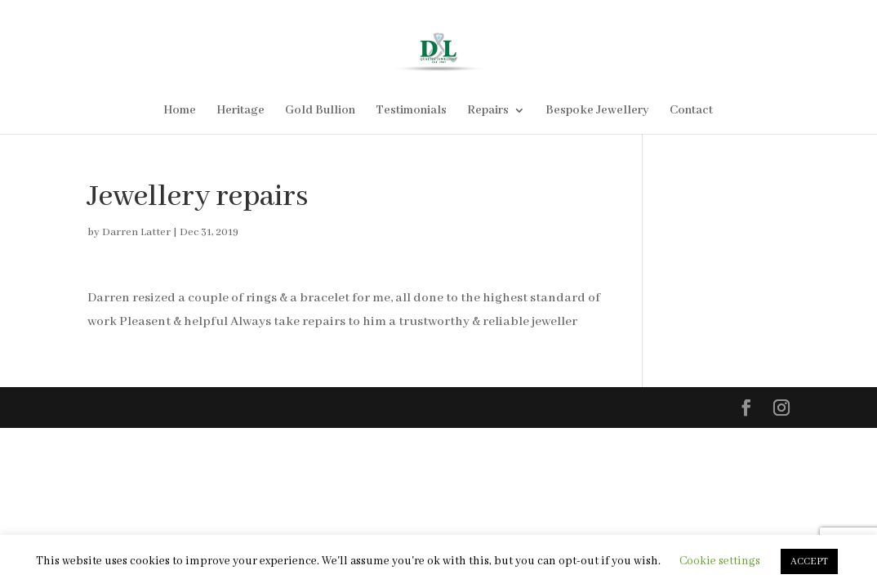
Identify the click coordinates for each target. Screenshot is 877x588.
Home (180, 111)
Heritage (240, 111)
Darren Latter (136, 232)
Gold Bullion (320, 111)
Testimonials (411, 111)
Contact (691, 111)
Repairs (488, 111)
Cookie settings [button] (720, 561)
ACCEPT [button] (809, 561)
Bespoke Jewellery (597, 111)
